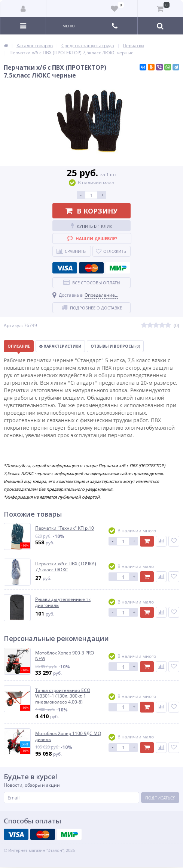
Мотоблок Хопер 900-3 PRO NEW (65, 656)
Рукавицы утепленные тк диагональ (63, 602)
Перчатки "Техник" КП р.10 (65, 528)
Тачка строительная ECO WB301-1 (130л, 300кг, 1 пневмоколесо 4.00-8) (63, 696)
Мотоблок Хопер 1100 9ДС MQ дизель (68, 736)
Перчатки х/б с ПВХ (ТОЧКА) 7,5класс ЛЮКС (66, 567)
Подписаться (160, 798)
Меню (69, 26)
